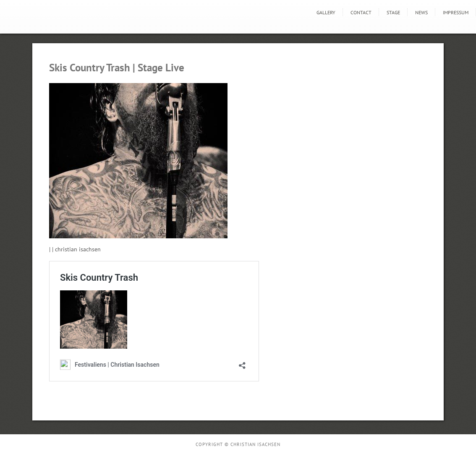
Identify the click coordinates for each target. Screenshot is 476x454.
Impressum (456, 12)
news (421, 12)
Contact (361, 12)
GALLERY (326, 12)
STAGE (393, 12)
